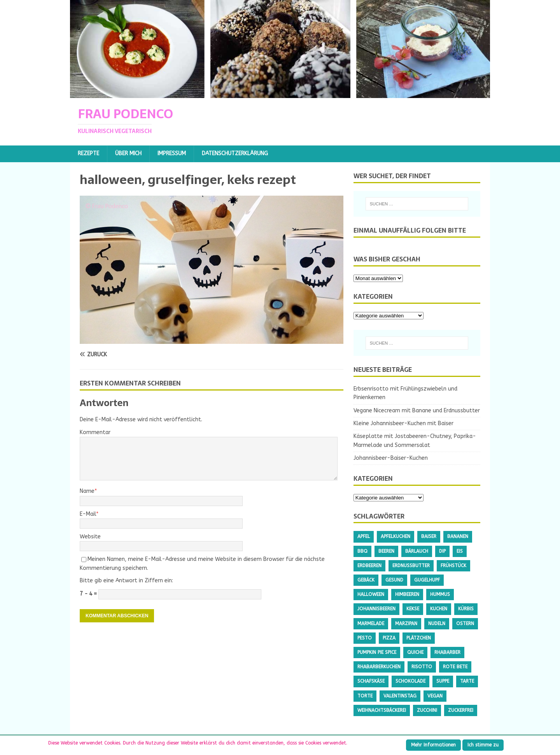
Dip (442, 551)
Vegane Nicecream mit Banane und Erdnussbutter (417, 411)
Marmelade (371, 624)
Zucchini (427, 710)
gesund (394, 580)
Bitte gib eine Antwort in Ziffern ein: (126, 581)
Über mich (128, 153)
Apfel (364, 536)
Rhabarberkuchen (379, 667)
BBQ (362, 551)
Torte (365, 696)
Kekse (413, 609)
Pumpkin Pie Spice (377, 652)
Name (87, 491)
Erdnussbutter (411, 566)
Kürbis (466, 609)
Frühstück (453, 566)
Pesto (365, 638)
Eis (460, 551)
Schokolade (410, 681)
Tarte (467, 681)
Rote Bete (455, 667)
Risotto (422, 667)
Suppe (443, 681)
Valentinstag (400, 696)
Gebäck (366, 580)
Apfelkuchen (395, 536)
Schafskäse (371, 681)
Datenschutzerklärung (235, 153)
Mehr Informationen (433, 745)
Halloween (371, 594)
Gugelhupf (427, 580)
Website (90, 537)
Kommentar (95, 432)
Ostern (465, 624)
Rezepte (88, 153)
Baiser (429, 536)
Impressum (172, 153)
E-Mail (88, 514)
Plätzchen (419, 638)
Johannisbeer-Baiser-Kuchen (391, 458)
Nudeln (437, 624)
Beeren (386, 551)
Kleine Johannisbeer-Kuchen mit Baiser (403, 423)
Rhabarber (447, 652)
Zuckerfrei (461, 710)
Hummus (440, 594)
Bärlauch (417, 551)
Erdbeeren (369, 566)
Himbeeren (407, 594)
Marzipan (406, 624)
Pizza (389, 638)
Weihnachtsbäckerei (382, 710)
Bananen (458, 536)
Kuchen (439, 609)
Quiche (415, 652)
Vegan (435, 696)
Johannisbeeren (376, 609)
